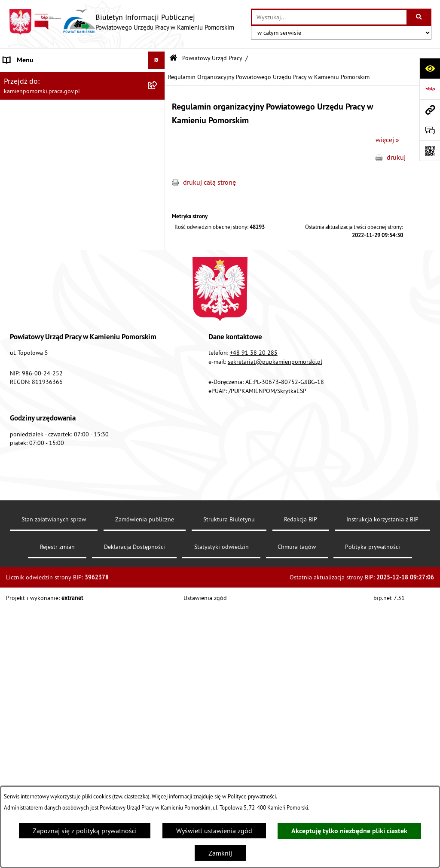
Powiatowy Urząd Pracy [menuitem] (37, 77)
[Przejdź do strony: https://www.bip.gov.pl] (430, 89)
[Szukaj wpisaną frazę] (420, 17)
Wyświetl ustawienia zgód (214, 831)
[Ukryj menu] (156, 60)
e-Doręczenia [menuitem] (23, 405)
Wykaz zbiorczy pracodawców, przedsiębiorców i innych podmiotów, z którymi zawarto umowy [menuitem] (73, 314)
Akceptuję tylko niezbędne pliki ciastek (349, 831)
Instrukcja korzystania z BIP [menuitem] (43, 387)
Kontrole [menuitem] (16, 291)
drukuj (396, 157)
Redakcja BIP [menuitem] (22, 439)
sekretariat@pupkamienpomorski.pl (275, 635)
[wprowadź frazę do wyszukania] (329, 17)
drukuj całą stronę (209, 182)
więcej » (387, 140)
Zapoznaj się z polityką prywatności (85, 831)
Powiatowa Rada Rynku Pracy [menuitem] (46, 353)
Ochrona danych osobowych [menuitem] (45, 456)
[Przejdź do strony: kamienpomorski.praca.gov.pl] (430, 110)
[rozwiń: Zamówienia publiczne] (158, 257)
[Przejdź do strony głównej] (121, 22)
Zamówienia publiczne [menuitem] (37, 257)
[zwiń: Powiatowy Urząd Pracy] (158, 78)
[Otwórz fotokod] (430, 151)
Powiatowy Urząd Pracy (212, 58)
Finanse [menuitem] (15, 336)
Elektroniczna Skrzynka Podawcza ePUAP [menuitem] (63, 422)
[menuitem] (82, 100)
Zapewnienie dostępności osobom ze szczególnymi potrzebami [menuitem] (58, 478)
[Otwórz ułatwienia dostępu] (430, 68)
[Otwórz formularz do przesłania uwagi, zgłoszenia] (430, 130)
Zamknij (220, 853)
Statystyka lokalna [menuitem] (30, 370)
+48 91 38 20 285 (254, 626)
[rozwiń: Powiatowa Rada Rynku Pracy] (158, 353)
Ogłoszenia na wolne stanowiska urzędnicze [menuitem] (69, 274)
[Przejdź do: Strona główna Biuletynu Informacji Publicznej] (173, 58)
